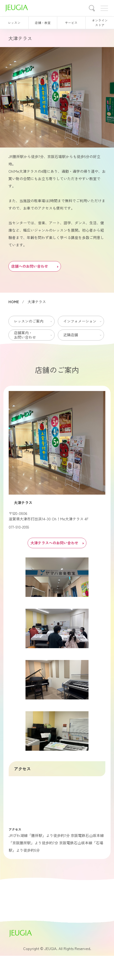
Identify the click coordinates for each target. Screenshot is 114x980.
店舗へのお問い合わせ (35, 266)
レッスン (14, 23)
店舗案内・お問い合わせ (25, 335)
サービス (71, 23)
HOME (14, 302)
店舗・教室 (43, 23)
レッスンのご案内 (29, 321)
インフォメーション (80, 321)
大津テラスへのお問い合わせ (57, 543)
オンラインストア (100, 22)
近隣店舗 (71, 335)
